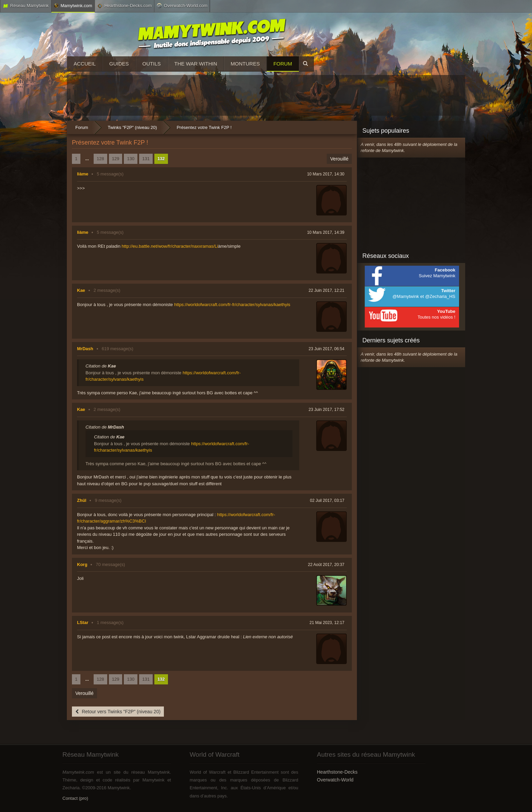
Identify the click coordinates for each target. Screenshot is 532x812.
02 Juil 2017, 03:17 (327, 501)
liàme (83, 174)
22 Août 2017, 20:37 (326, 565)
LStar (83, 622)
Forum (283, 64)
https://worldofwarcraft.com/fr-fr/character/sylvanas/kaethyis (232, 305)
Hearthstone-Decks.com (125, 6)
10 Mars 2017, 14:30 (326, 174)
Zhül (82, 500)
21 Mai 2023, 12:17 (327, 623)
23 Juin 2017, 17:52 (327, 410)
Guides (119, 64)
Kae (81, 290)
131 (146, 159)
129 (116, 159)
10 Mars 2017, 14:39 (326, 232)
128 (100, 159)
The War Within (196, 64)
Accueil (85, 64)
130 (131, 159)
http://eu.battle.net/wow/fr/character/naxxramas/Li (170, 246)
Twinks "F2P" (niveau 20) (132, 127)
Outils (152, 64)
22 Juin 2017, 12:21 (327, 290)
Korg (82, 564)
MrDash (85, 349)
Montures (245, 64)
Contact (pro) (75, 798)
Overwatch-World (335, 780)
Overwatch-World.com (182, 5)
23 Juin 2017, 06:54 (327, 349)
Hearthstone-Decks (337, 772)
